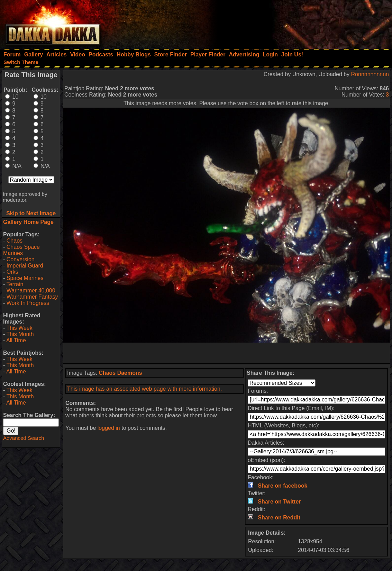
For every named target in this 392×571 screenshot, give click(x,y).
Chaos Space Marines (21, 250)
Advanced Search (24, 438)
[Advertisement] (299, 22)
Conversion (21, 259)
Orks (12, 272)
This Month (20, 334)
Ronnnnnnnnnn (370, 74)
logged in (109, 428)
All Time (16, 340)
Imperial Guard (25, 266)
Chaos (15, 241)
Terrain (15, 284)
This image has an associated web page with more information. (144, 389)
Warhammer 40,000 (31, 291)
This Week (19, 328)
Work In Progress (28, 303)
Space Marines (25, 278)
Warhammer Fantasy (32, 297)
